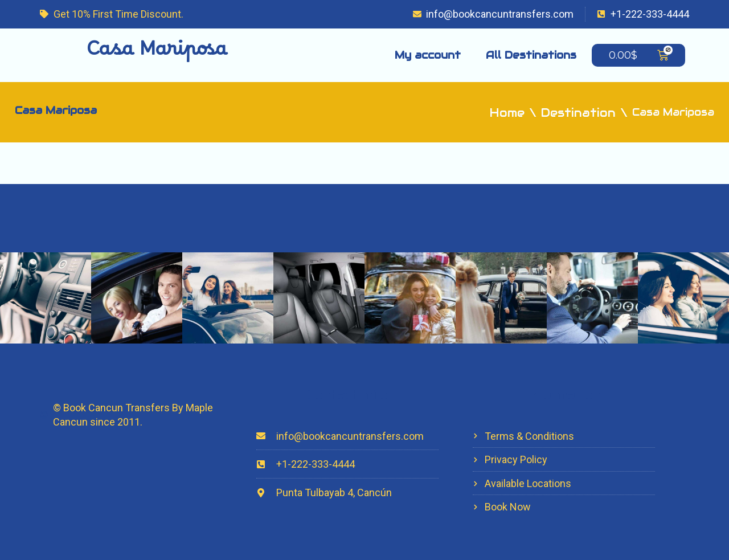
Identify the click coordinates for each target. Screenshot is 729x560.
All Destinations (531, 55)
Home (507, 113)
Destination (578, 113)
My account (428, 55)
